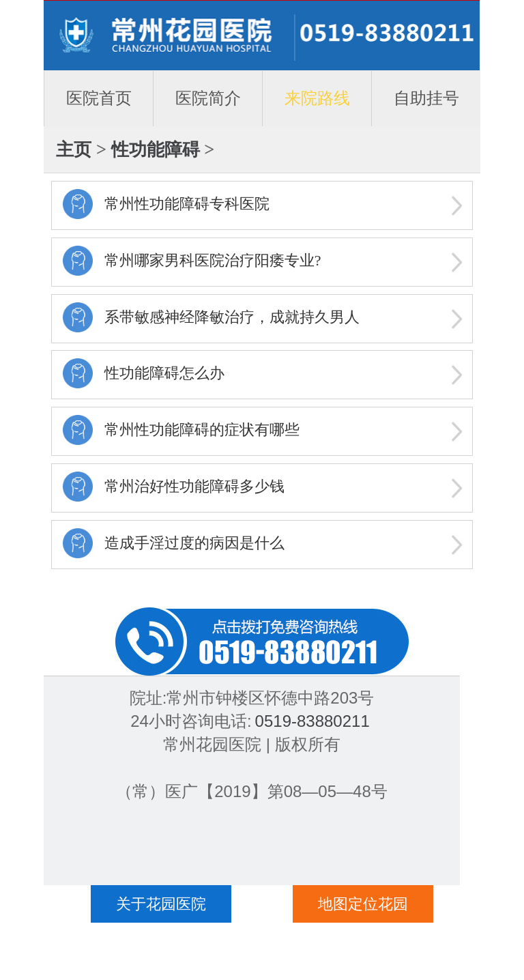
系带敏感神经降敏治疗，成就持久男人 (232, 317)
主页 (74, 149)
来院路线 (317, 98)
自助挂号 (426, 98)
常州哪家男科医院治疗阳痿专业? (213, 260)
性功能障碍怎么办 (164, 373)
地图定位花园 (363, 904)
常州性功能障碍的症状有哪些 (202, 430)
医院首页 (99, 98)
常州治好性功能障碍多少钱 (194, 486)
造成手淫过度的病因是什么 (194, 543)
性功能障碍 (156, 149)
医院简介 (208, 98)
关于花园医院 (161, 904)
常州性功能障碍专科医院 (187, 204)
